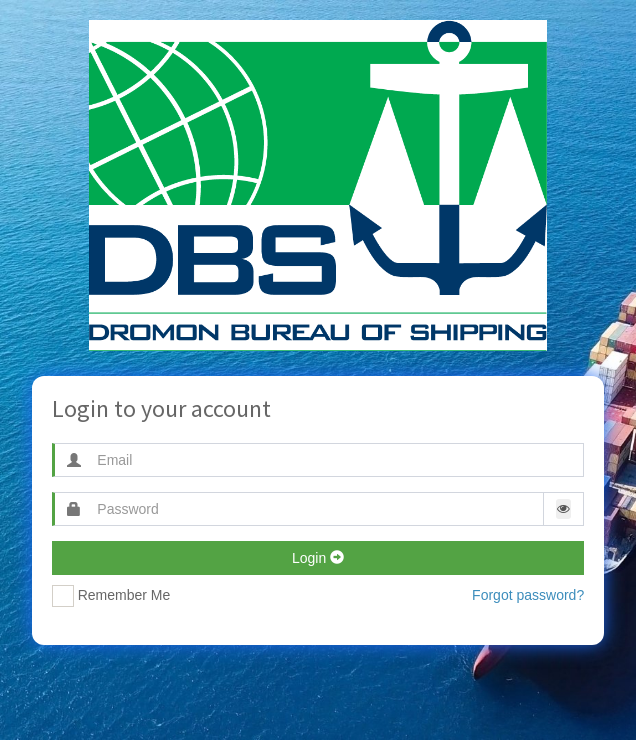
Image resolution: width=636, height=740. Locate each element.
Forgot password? (528, 595)
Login (318, 558)
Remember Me (111, 596)
